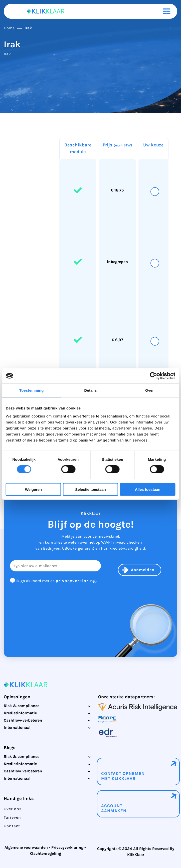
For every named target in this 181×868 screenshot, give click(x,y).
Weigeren (33, 489)
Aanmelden (143, 570)
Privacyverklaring (67, 847)
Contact (12, 826)
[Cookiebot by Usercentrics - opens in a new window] (153, 376)
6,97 (119, 340)
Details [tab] (91, 390)
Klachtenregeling (45, 853)
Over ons (13, 809)
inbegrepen (117, 262)
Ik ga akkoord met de (57, 581)
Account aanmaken (114, 808)
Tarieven (12, 817)
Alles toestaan (148, 489)
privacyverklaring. (76, 581)
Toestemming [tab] (32, 390)
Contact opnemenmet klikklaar (123, 776)
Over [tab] (150, 390)
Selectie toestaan (90, 489)
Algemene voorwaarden (26, 847)
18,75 (119, 190)
